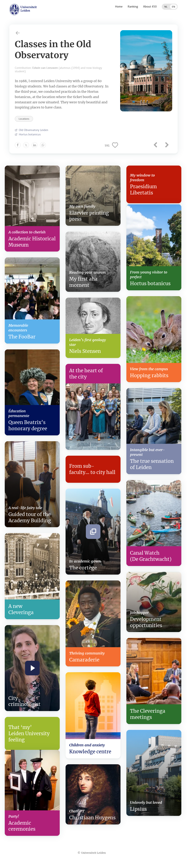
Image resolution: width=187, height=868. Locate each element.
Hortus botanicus (30, 134)
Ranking (133, 6)
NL (166, 7)
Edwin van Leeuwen (45, 68)
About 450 (150, 6)
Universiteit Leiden (93, 853)
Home (119, 6)
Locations (24, 119)
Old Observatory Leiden (34, 130)
